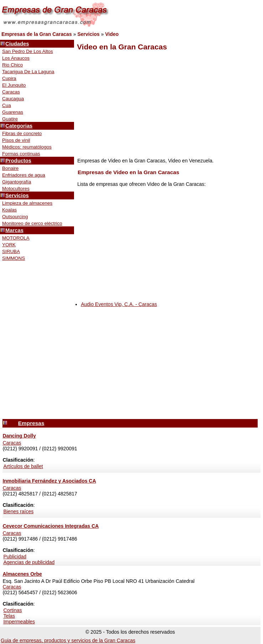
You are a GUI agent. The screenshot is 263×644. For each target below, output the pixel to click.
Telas (9, 616)
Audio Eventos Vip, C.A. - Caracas (119, 304)
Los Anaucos (16, 58)
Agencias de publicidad (29, 562)
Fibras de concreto (22, 133)
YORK (9, 245)
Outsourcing (15, 217)
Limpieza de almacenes (27, 203)
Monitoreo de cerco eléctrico (32, 223)
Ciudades (17, 44)
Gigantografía (17, 182)
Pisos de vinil (16, 140)
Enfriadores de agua (24, 175)
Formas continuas (21, 154)
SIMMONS (14, 258)
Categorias (19, 126)
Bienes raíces (18, 511)
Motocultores (16, 189)
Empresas (31, 423)
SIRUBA (11, 251)
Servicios (17, 195)
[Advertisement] (167, 104)
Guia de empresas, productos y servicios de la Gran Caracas (68, 640)
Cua (7, 105)
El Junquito (14, 85)
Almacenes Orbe (22, 574)
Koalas (9, 210)
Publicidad (15, 557)
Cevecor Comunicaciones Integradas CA (51, 526)
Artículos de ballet (23, 466)
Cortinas (12, 610)
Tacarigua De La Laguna (28, 72)
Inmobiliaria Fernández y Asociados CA (49, 481)
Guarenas (13, 112)
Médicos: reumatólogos (27, 147)
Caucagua (13, 99)
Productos (18, 161)
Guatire (10, 119)
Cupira (9, 78)
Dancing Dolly (19, 436)
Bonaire (10, 168)
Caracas (11, 92)
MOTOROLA (16, 238)
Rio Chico (12, 65)
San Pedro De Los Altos (28, 51)
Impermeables (19, 622)
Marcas (14, 230)
